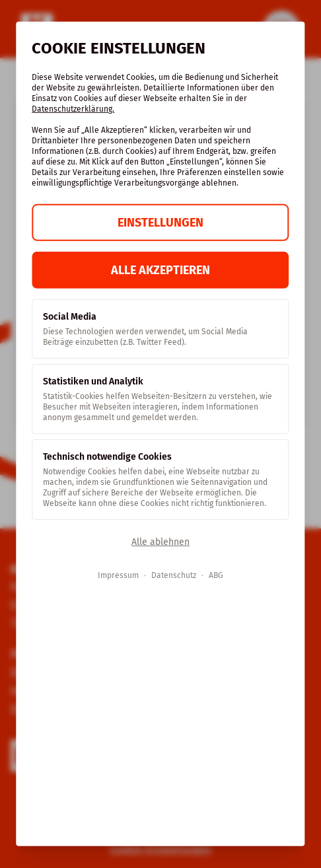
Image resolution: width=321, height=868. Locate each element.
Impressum (118, 575)
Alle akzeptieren (160, 270)
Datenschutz (174, 575)
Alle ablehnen (160, 542)
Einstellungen (160, 223)
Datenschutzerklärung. (73, 109)
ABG (216, 575)
